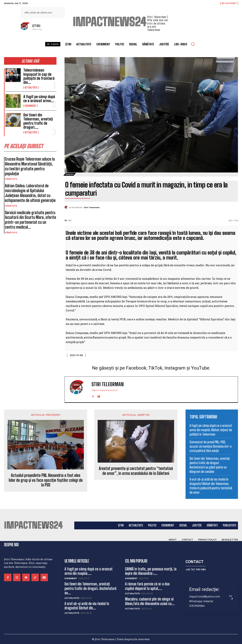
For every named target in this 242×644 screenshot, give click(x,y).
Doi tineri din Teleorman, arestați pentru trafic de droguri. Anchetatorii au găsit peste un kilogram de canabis (210, 465)
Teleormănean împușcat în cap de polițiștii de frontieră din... (39, 76)
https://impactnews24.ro (105, 390)
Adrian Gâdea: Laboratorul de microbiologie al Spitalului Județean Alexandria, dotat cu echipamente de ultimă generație (30, 193)
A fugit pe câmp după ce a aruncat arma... (39, 99)
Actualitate (31, 88)
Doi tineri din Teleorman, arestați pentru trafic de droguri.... (38, 121)
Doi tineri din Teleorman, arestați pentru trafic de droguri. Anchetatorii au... (90, 589)
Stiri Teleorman (92, 207)
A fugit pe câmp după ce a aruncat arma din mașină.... (89, 571)
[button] (193, 44)
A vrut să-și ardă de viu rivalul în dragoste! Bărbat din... (87, 606)
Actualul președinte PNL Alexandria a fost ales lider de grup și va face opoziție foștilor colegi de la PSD (46, 480)
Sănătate (11, 179)
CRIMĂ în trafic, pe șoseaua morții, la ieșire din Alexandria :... (151, 571)
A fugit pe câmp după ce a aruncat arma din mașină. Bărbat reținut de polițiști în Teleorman (211, 430)
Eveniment (30, 106)
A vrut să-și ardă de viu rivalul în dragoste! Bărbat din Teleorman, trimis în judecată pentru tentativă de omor (211, 486)
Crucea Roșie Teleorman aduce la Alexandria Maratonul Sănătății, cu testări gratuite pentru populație (30, 166)
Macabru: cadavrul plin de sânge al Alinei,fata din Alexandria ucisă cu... (150, 601)
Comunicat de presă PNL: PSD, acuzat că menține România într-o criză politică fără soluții (211, 446)
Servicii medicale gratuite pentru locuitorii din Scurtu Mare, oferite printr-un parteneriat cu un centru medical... (31, 220)
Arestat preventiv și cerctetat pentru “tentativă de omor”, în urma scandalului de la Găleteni (136, 471)
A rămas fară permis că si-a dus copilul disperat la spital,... (147, 586)
